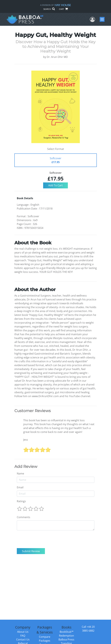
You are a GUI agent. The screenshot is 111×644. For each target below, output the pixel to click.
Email (20, 487)
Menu (103, 19)
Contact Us (23, 639)
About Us (23, 632)
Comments (24, 517)
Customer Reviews (33, 411)
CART (63, 9)
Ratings (21, 501)
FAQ (23, 636)
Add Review (26, 467)
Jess (26, 440)
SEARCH (49, 9)
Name (20, 473)
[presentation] (41, 539)
